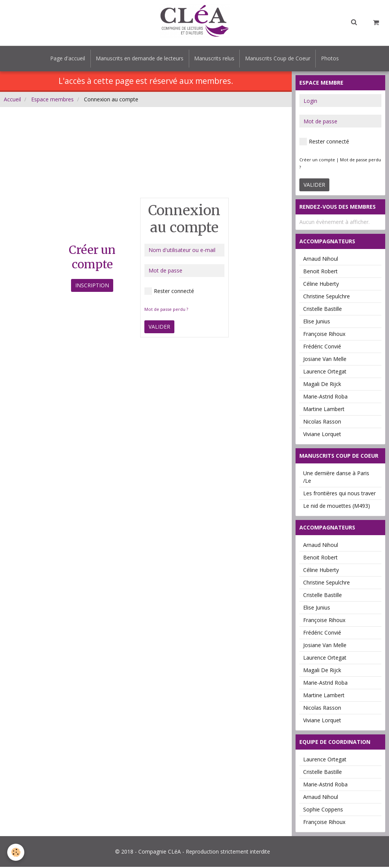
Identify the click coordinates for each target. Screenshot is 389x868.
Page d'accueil (65, 59)
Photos (332, 59)
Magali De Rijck (322, 385)
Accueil (12, 100)
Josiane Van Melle (325, 360)
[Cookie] (16, 852)
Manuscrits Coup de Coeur (279, 59)
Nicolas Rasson (322, 423)
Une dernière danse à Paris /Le (336, 478)
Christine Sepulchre (327, 297)
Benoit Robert (320, 272)
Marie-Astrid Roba (325, 398)
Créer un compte (317, 161)
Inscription (92, 286)
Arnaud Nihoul (321, 260)
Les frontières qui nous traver (339, 494)
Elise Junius (317, 322)
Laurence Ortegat (325, 373)
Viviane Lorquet (322, 435)
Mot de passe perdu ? (166, 310)
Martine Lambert (324, 410)
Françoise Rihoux (324, 335)
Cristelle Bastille (323, 310)
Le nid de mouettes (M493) (337, 507)
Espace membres (52, 100)
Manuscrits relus (214, 59)
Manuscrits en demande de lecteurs (138, 59)
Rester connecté (169, 292)
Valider (159, 328)
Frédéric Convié (322, 347)
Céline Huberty (321, 285)
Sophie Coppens (323, 811)
